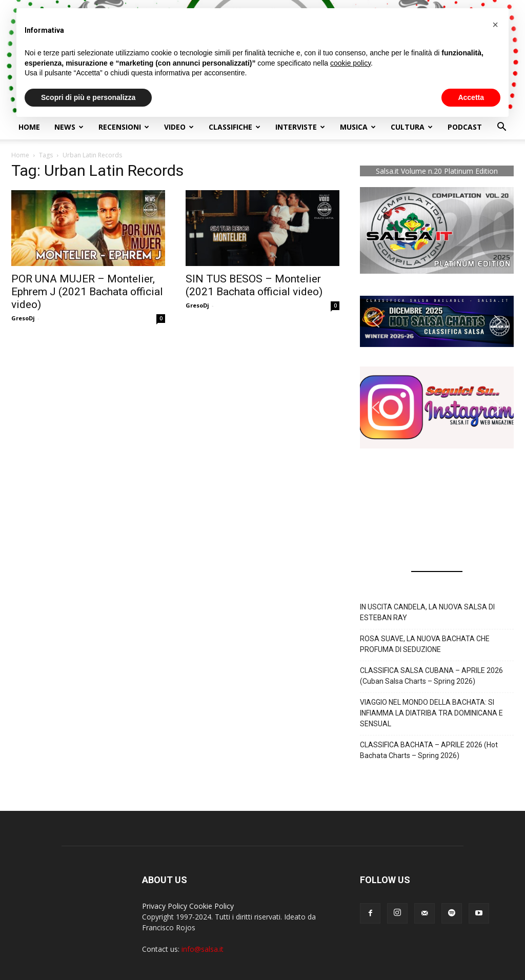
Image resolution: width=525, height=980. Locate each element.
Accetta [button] (471, 97)
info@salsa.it (203, 949)
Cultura (412, 127)
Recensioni (124, 127)
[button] (501, 128)
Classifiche (235, 127)
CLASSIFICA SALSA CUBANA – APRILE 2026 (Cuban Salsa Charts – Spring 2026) (431, 676)
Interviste (300, 127)
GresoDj (23, 318)
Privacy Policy (165, 906)
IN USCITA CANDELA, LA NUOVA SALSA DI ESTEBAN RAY (427, 612)
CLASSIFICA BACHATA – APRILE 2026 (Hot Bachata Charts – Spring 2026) (429, 750)
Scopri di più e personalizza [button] (88, 97)
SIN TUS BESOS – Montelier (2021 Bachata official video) (254, 285)
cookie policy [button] (350, 63)
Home (29, 127)
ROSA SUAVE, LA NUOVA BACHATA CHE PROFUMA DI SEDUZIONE (425, 644)
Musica (358, 127)
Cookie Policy (211, 906)
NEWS (69, 127)
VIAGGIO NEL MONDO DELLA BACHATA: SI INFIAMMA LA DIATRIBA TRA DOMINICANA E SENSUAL (431, 713)
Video (179, 127)
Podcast (465, 127)
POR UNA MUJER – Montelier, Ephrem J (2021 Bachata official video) (87, 292)
